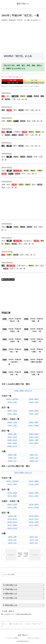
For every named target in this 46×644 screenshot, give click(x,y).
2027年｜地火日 (12, 522)
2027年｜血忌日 (12, 519)
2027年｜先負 (12, 540)
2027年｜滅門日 (34, 525)
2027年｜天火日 (34, 519)
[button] (43, 574)
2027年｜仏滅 (34, 540)
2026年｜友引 (34, 455)
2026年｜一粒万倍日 (12, 399)
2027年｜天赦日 (12, 484)
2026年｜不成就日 (34, 425)
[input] (23, 575)
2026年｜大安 (12, 461)
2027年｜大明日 (34, 484)
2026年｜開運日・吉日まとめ (23, 391)
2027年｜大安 (12, 543)
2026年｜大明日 (34, 402)
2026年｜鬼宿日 (34, 399)
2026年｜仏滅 (34, 458)
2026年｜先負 (12, 458)
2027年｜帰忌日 (34, 516)
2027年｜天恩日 (34, 493)
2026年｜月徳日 (34, 414)
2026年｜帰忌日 (34, 434)
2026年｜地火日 (12, 440)
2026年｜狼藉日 (12, 443)
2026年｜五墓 (12, 434)
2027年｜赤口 (34, 543)
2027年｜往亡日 (12, 528)
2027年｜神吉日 (12, 493)
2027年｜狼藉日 (12, 525)
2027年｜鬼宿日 (34, 481)
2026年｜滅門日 (34, 443)
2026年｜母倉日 (12, 414)
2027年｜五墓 (12, 516)
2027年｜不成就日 (34, 507)
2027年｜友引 (34, 537)
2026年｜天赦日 (12, 402)
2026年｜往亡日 (12, 446)
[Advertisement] (23, 37)
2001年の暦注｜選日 (8, 279)
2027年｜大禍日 (34, 522)
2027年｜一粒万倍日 (12, 481)
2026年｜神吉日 (12, 411)
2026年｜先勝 (12, 455)
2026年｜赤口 (34, 461)
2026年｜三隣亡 (12, 425)
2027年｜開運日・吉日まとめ (23, 473)
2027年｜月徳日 (34, 496)
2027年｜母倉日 (12, 496)
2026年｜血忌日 (12, 437)
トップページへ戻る (12, 638)
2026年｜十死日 (12, 422)
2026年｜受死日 (34, 422)
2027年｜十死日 (12, 504)
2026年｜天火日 (34, 437)
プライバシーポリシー (34, 638)
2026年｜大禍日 (34, 440)
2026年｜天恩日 (34, 411)
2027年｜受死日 (34, 504)
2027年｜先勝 (12, 537)
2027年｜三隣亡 (12, 507)
